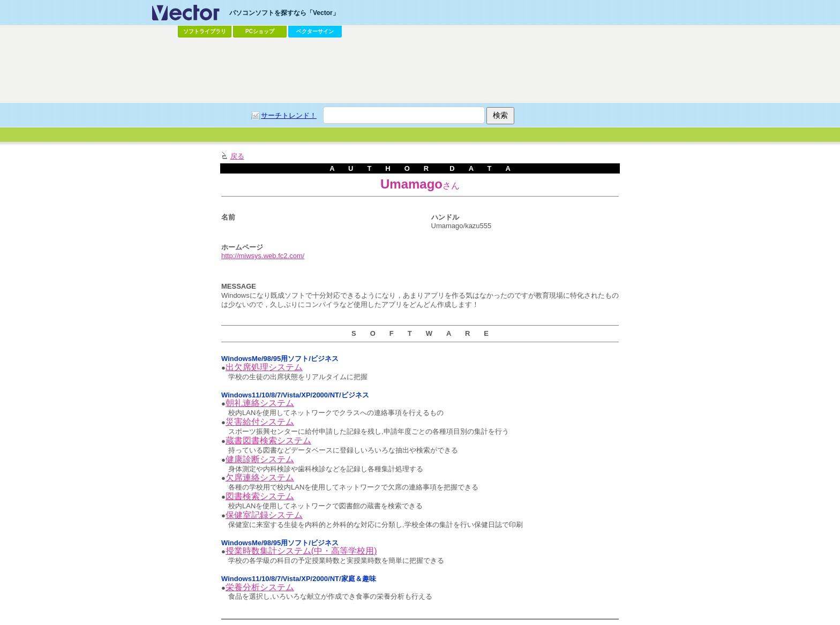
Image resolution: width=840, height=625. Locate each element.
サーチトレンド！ (289, 115)
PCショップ (260, 31)
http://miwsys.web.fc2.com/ (263, 256)
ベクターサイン (315, 31)
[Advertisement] (420, 70)
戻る (237, 156)
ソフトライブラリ (205, 31)
